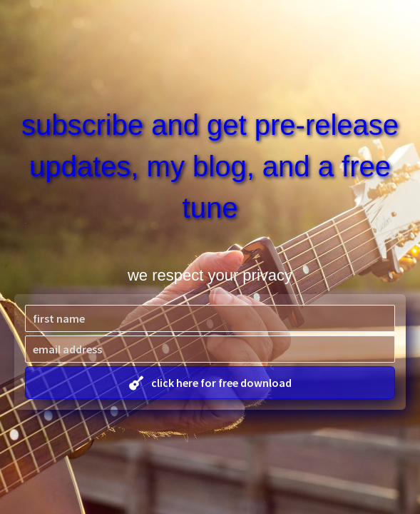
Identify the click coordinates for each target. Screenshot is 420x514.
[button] (210, 383)
